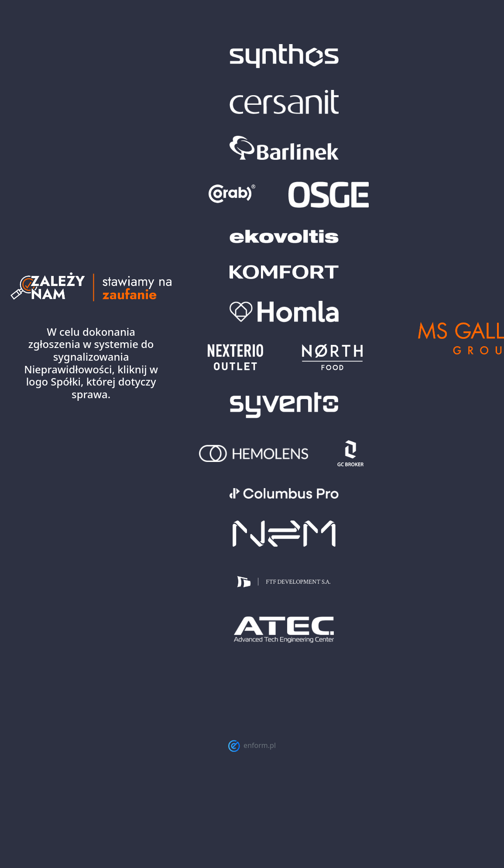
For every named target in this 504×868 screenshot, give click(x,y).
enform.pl (252, 745)
